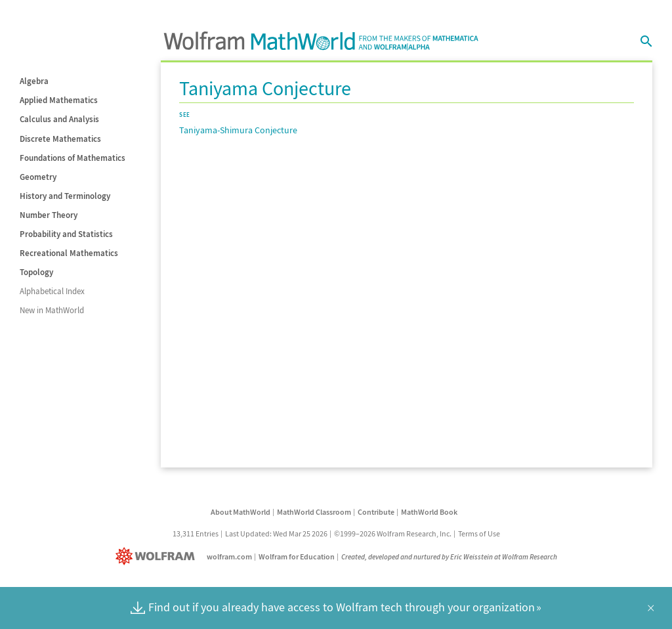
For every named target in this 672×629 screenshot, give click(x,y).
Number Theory (49, 215)
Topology (36, 272)
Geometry (38, 177)
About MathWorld (241, 512)
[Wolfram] (158, 556)
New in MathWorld (52, 310)
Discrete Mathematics (60, 139)
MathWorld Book (429, 512)
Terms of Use (479, 533)
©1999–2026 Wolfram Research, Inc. (393, 533)
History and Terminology (65, 196)
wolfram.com (229, 556)
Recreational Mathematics (69, 253)
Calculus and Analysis (59, 119)
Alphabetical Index (52, 291)
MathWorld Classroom (314, 512)
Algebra (34, 81)
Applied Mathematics (59, 100)
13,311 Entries (196, 533)
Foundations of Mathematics (73, 158)
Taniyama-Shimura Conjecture (238, 130)
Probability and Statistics (66, 234)
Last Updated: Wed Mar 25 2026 (276, 533)
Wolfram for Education (297, 556)
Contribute (376, 512)
